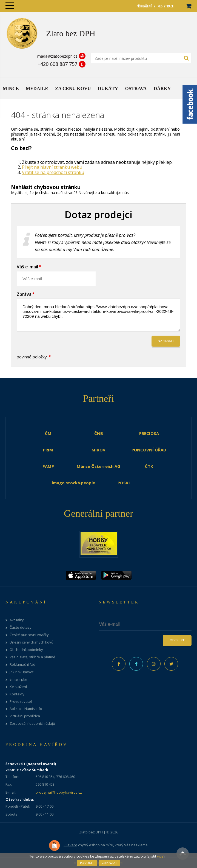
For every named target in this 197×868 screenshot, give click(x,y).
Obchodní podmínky (26, 650)
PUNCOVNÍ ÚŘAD (149, 450)
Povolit (87, 863)
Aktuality (17, 620)
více (160, 856)
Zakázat (109, 863)
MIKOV (98, 450)
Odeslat (177, 640)
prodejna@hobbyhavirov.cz (59, 792)
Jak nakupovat (22, 672)
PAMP (48, 466)
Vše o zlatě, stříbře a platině (32, 657)
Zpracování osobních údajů (32, 724)
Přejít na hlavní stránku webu (52, 167)
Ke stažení (18, 687)
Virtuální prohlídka (25, 716)
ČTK (149, 466)
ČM (48, 433)
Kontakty (17, 694)
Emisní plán (19, 679)
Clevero (63, 845)
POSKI (124, 483)
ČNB (99, 433)
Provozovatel (21, 702)
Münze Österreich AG (98, 466)
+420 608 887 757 (57, 64)
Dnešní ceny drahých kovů (32, 642)
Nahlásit (166, 341)
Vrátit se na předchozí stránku (53, 172)
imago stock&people (73, 483)
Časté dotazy (21, 627)
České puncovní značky (29, 635)
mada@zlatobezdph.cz (57, 56)
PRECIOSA (149, 433)
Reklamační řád (22, 665)
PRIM (48, 450)
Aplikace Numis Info (26, 709)
